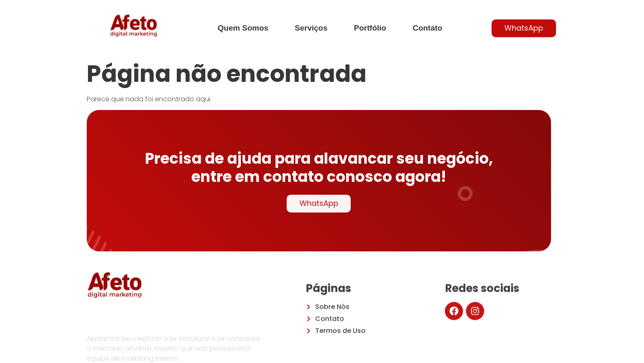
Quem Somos (243, 28)
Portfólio (370, 28)
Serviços (311, 28)
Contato (428, 28)
